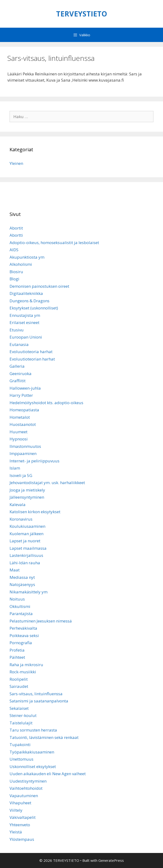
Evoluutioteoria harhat (31, 352)
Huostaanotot (23, 424)
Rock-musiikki (23, 672)
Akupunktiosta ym (27, 257)
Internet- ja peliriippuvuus (34, 461)
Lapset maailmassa (28, 548)
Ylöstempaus (22, 839)
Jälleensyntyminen (27, 497)
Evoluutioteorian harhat (32, 359)
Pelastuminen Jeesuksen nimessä (41, 621)
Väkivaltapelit (23, 817)
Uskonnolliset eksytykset (33, 766)
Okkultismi (20, 606)
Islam (15, 468)
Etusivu (17, 330)
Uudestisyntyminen (28, 781)
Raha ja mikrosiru (26, 665)
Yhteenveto (20, 825)
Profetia (17, 650)
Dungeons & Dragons (29, 301)
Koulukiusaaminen (27, 526)
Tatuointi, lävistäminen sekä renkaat (44, 737)
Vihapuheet (20, 803)
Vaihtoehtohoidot (26, 788)
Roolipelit (19, 679)
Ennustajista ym (25, 315)
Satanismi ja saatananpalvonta (39, 701)
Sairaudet (19, 686)
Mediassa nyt (22, 577)
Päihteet (17, 657)
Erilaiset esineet (24, 322)
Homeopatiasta (24, 410)
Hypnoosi (19, 439)
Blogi (14, 279)
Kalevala (18, 505)
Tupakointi (20, 745)
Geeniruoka (21, 374)
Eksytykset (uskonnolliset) (34, 308)
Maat (15, 570)
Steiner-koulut (23, 715)
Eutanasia (19, 344)
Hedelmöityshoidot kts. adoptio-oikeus (46, 403)
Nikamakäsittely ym (29, 592)
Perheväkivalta (23, 628)
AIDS (14, 250)
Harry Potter (21, 395)
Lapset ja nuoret (25, 541)
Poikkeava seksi (24, 635)
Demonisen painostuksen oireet (39, 286)
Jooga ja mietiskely (27, 490)
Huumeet (18, 432)
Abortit (16, 228)
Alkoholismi (21, 264)
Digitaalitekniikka (26, 293)
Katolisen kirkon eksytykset (35, 512)
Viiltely (16, 810)
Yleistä (16, 832)
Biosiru (16, 272)
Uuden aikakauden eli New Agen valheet (48, 774)
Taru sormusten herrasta (33, 730)
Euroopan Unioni (26, 337)
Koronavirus (21, 519)
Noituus (17, 599)
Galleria (17, 366)
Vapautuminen (24, 796)
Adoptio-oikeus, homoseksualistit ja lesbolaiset (54, 243)
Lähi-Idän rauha (25, 563)
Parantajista (21, 614)
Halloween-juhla (25, 388)
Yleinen (16, 163)
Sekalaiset (19, 708)
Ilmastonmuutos (25, 446)
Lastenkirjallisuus (26, 555)
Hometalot (20, 417)
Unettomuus (21, 759)
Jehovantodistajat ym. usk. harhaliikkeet (47, 483)
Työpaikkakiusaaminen (32, 752)
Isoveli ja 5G (21, 475)
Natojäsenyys (22, 584)
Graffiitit (18, 381)
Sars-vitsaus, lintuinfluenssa (36, 694)
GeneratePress (111, 860)
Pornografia (21, 643)
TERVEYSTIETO (82, 14)
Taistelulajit (21, 723)
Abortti (16, 235)
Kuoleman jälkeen (26, 534)
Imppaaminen (23, 453)
